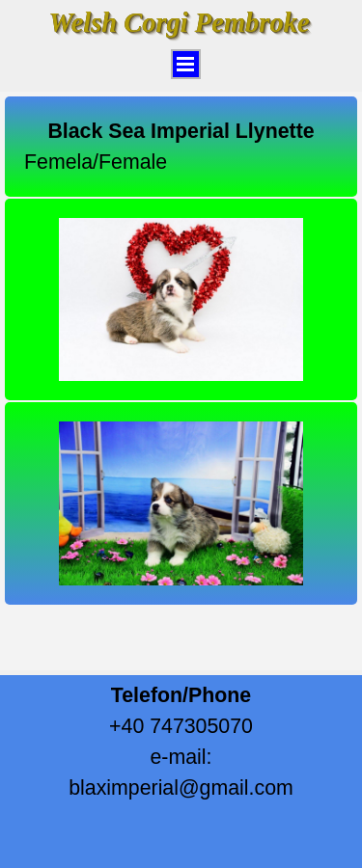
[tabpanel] (181, 147)
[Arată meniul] (186, 64)
